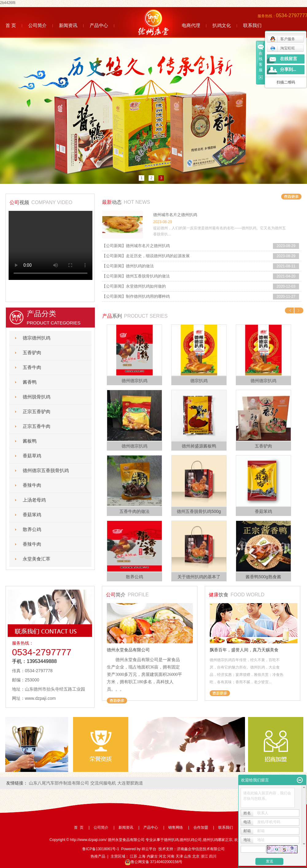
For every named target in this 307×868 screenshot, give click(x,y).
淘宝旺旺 (283, 48)
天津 (179, 856)
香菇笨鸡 (32, 515)
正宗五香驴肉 (37, 412)
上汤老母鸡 (34, 500)
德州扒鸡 (171, 840)
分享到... (288, 70)
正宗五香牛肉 (37, 426)
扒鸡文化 (222, 25)
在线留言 (289, 59)
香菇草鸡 (32, 456)
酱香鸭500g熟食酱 (263, 577)
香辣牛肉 (32, 485)
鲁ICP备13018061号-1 (101, 849)
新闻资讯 (68, 25)
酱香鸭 (30, 382)
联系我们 (252, 25)
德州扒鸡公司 (191, 840)
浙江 (204, 856)
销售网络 (176, 827)
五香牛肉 (32, 367)
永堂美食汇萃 (37, 559)
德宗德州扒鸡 (37, 338)
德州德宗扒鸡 (134, 381)
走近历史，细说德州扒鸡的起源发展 (158, 256)
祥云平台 (149, 849)
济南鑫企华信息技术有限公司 (201, 849)
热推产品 (98, 856)
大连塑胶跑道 (130, 783)
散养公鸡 (32, 529)
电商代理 (191, 25)
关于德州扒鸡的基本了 (199, 577)
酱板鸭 (30, 441)
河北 (162, 856)
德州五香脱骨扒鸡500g (199, 511)
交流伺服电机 (103, 783)
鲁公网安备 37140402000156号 (154, 862)
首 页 (11, 25)
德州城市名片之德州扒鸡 (175, 215)
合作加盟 (201, 827)
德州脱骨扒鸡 (37, 397)
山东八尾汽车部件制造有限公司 (59, 783)
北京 (196, 856)
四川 (213, 856)
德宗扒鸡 (199, 381)
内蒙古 (152, 856)
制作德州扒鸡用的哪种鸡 (148, 296)
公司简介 (37, 25)
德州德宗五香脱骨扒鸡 (46, 471)
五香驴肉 (32, 353)
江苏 (134, 856)
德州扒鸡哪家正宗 (218, 840)
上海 (142, 856)
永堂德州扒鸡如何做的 (146, 286)
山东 (188, 856)
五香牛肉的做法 (134, 511)
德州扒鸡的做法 (140, 266)
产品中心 (99, 25)
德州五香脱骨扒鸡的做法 (148, 276)
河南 (171, 856)
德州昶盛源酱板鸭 (199, 446)
